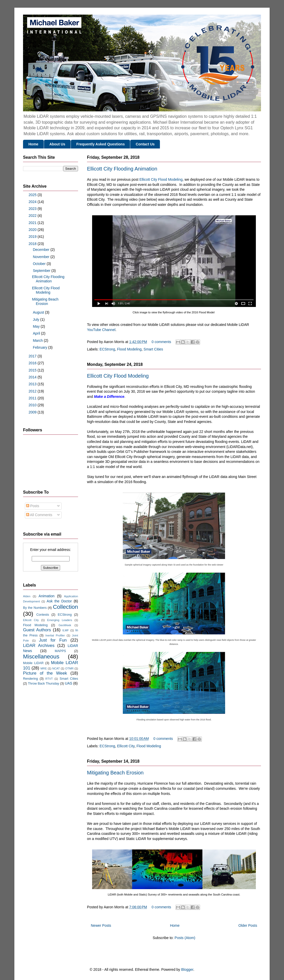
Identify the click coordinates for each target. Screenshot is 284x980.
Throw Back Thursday (43, 684)
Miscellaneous (41, 657)
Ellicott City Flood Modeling (161, 179)
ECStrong (107, 349)
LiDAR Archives (39, 646)
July (36, 319)
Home (33, 144)
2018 (33, 244)
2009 (33, 412)
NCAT (56, 668)
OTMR (69, 668)
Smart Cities (153, 349)
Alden (27, 596)
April (37, 333)
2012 (33, 391)
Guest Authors (37, 630)
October (40, 264)
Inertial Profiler (55, 635)
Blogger (187, 970)
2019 (33, 237)
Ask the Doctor (59, 601)
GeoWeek (65, 625)
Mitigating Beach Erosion (115, 773)
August (39, 312)
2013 (33, 384)
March (38, 340)
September (42, 271)
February (40, 347)
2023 (33, 209)
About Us (57, 144)
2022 (33, 216)
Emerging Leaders (60, 620)
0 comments (161, 342)
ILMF (66, 630)
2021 (33, 223)
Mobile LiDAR (33, 663)
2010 (33, 405)
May (37, 326)
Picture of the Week (45, 673)
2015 (33, 370)
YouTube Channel (101, 330)
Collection (65, 607)
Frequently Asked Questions (100, 144)
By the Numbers (35, 608)
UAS (69, 683)
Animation (47, 596)
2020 (33, 230)
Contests (43, 615)
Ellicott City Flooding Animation (122, 169)
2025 (33, 195)
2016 (33, 363)
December (41, 250)
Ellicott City (126, 746)
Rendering (30, 679)
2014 (33, 377)
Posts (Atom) (185, 938)
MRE (44, 668)
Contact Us (145, 144)
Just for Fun (53, 640)
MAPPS (60, 651)
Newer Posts (101, 925)
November (41, 257)
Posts (33, 506)
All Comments (39, 515)
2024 (33, 202)
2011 (33, 398)
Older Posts (248, 925)
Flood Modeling (129, 349)
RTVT (49, 679)
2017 (33, 356)
